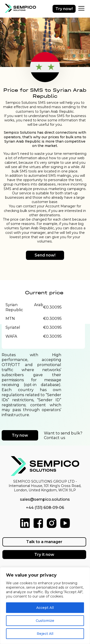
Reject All (45, 634)
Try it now (44, 555)
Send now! (45, 255)
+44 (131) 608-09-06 (45, 508)
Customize (45, 621)
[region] (45, 606)
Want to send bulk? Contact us (63, 435)
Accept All (45, 608)
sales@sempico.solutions (45, 499)
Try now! (64, 9)
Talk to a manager (44, 542)
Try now (20, 435)
